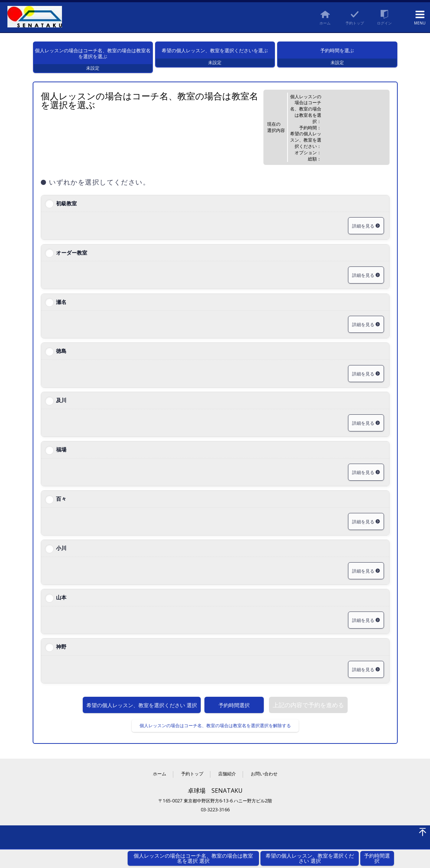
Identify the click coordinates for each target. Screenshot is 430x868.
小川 (61, 557)
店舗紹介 (227, 783)
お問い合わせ (264, 783)
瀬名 (61, 311)
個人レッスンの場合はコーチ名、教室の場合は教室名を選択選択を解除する (215, 735)
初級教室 (66, 212)
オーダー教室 (72, 261)
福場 (61, 459)
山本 (61, 607)
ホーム (160, 783)
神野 (61, 656)
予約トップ (192, 783)
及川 (61, 409)
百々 (61, 508)
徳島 (61, 360)
